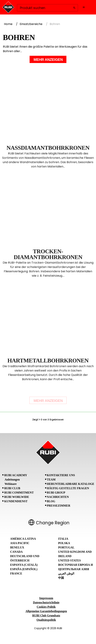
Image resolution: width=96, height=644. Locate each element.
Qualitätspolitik (46, 620)
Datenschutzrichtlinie (46, 602)
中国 (61, 578)
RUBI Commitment (19, 493)
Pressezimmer (59, 506)
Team (51, 480)
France (16, 573)
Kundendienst (16, 501)
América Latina (23, 539)
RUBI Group (56, 493)
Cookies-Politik (46, 607)
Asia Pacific (20, 543)
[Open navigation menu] (84, 7)
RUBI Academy (16, 475)
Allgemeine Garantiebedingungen (46, 611)
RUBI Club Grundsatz (46, 615)
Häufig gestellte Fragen (68, 488)
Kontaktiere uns (61, 475)
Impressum (46, 598)
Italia (63, 539)
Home (8, 24)
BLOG (51, 501)
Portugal (66, 547)
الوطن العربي (66, 573)
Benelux (17, 547)
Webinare (10, 484)
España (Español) (24, 569)
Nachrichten (58, 497)
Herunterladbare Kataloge (71, 484)
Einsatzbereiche (31, 24)
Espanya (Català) (24, 565)
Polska (64, 543)
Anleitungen (12, 480)
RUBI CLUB (12, 488)
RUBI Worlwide (17, 497)
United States (69, 560)
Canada (16, 552)
